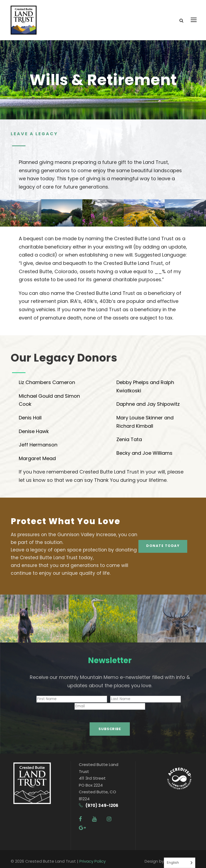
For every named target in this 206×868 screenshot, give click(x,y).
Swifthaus (175, 856)
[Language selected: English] (180, 863)
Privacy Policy (93, 856)
